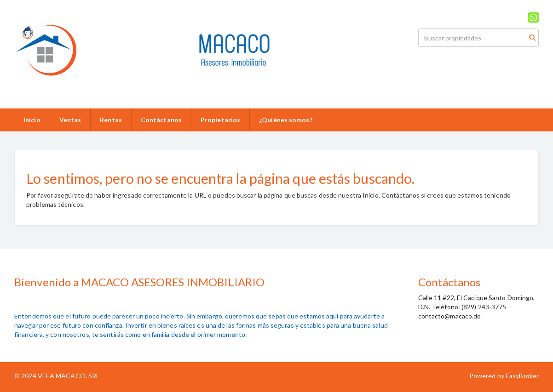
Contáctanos (161, 120)
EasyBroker (522, 376)
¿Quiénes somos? (286, 120)
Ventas (70, 120)
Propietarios (220, 120)
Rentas (111, 120)
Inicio (32, 120)
